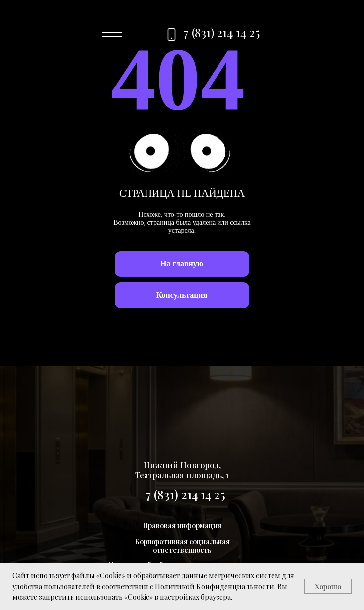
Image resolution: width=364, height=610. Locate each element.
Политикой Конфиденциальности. (215, 586)
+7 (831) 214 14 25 (182, 494)
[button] (182, 295)
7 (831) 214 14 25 (221, 32)
